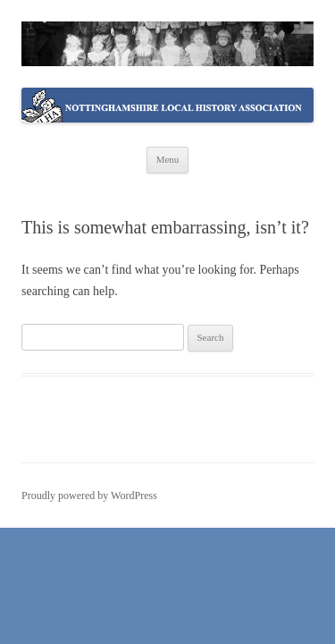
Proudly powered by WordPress (89, 496)
